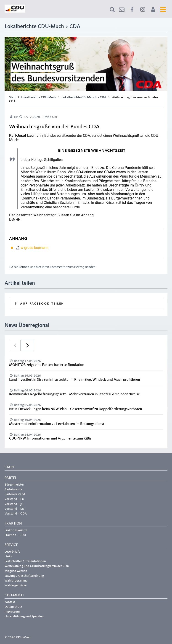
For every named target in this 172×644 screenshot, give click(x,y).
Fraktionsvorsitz (16, 530)
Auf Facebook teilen (39, 304)
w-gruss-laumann (34, 248)
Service (11, 545)
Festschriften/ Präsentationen (25, 561)
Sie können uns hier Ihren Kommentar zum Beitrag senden (52, 267)
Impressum (12, 612)
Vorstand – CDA (16, 514)
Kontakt (10, 602)
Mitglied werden (16, 571)
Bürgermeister (14, 485)
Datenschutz (13, 607)
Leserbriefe (12, 552)
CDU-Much (14, 595)
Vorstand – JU (14, 504)
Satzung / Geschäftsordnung (24, 576)
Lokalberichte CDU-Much (39, 97)
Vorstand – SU (14, 509)
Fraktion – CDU (15, 535)
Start (12, 97)
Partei (10, 478)
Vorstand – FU (14, 499)
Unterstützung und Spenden (24, 616)
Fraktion (13, 524)
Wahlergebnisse (16, 585)
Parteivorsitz (13, 489)
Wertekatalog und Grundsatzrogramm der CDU (37, 566)
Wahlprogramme (16, 581)
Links (8, 556)
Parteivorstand (15, 494)
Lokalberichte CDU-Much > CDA (84, 97)
